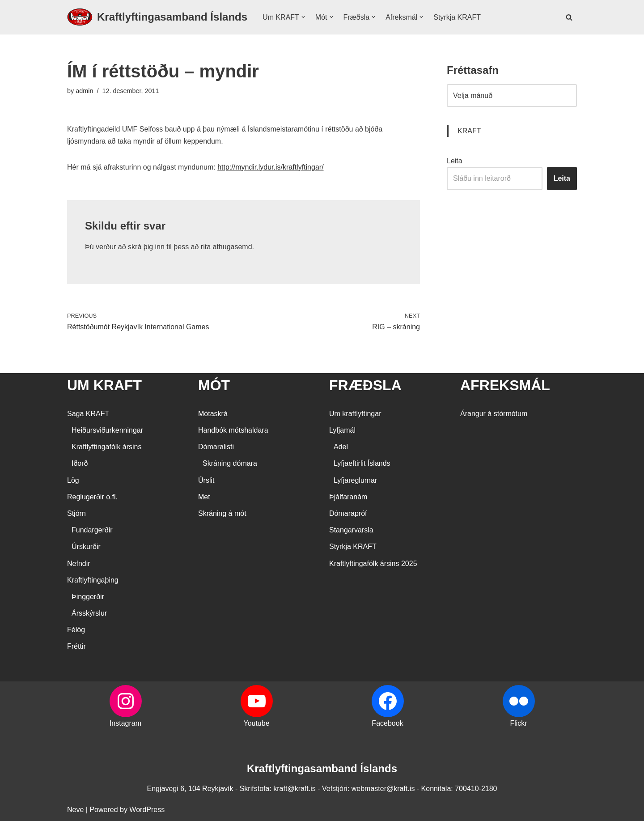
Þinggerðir (88, 597)
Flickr (518, 723)
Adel (341, 447)
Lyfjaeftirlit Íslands (362, 463)
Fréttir (76, 646)
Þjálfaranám (348, 497)
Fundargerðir (92, 530)
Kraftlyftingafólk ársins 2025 (373, 564)
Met (204, 497)
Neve (75, 810)
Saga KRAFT (88, 414)
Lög (73, 480)
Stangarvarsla (351, 530)
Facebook (387, 723)
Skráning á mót (222, 513)
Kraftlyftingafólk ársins (107, 447)
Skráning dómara (230, 463)
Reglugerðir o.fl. (92, 497)
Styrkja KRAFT (457, 17)
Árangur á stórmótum (494, 414)
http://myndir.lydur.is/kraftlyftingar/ (270, 167)
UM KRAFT (104, 385)
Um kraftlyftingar (355, 414)
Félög (76, 630)
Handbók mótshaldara (233, 430)
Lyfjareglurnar (355, 480)
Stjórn (76, 513)
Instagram (125, 723)
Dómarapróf (348, 513)
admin (84, 91)
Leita (455, 161)
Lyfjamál (342, 430)
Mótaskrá (213, 414)
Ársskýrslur (89, 613)
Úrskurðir (86, 547)
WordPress (147, 810)
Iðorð (80, 463)
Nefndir (79, 564)
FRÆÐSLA (365, 385)
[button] (303, 17)
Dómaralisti (216, 447)
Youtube (256, 723)
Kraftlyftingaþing (93, 580)
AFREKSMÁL (505, 385)
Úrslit (206, 480)
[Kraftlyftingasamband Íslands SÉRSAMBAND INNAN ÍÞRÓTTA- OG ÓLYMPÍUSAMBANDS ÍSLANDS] (157, 17)
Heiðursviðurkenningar (107, 430)
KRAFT (469, 131)
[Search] (569, 17)
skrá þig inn (146, 247)
